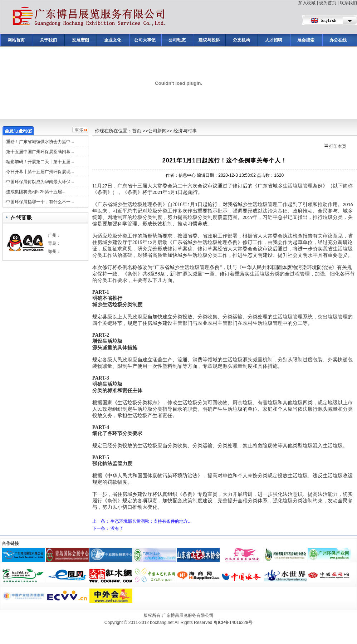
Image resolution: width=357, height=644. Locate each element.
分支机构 (241, 40)
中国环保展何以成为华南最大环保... (40, 182)
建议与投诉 (209, 40)
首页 (137, 131)
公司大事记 (145, 40)
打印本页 (335, 146)
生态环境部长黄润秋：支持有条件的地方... (151, 521)
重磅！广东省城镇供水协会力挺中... (40, 142)
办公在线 (338, 40)
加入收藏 (307, 3)
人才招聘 (274, 40)
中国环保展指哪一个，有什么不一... (40, 202)
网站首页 (16, 40)
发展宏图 (80, 40)
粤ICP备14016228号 (233, 623)
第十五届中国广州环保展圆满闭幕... (40, 152)
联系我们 (348, 3)
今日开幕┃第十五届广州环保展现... (40, 172)
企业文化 (113, 40)
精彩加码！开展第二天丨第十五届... (40, 162)
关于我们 (48, 40)
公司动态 (177, 40)
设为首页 (328, 3)
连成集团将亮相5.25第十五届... (36, 192)
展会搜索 (306, 40)
